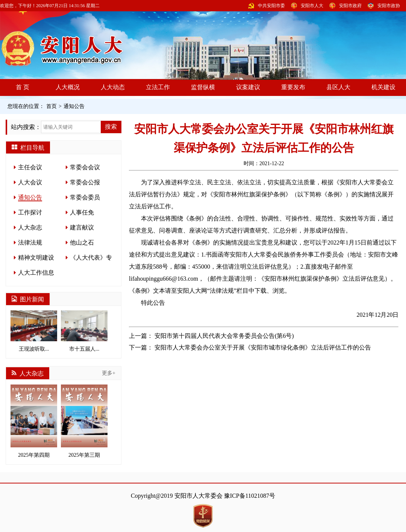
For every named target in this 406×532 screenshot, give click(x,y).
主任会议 (30, 167)
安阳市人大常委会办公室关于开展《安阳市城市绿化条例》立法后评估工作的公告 (263, 347)
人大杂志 (30, 227)
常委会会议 (85, 167)
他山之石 (82, 242)
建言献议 (82, 227)
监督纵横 (203, 87)
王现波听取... (34, 331)
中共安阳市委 (271, 6)
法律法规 (30, 242)
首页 (52, 106)
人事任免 (82, 212)
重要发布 (293, 87)
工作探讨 (30, 212)
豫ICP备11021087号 (250, 496)
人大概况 (68, 87)
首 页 (23, 87)
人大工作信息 (36, 273)
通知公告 (74, 106)
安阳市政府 (350, 6)
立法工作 (158, 87)
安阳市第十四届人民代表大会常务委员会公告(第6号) (224, 336)
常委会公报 (85, 182)
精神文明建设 (36, 258)
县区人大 (338, 87)
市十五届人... (84, 331)
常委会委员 (85, 197)
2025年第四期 (34, 421)
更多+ (109, 373)
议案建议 (248, 87)
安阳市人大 (312, 6)
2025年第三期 (84, 421)
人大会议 (30, 182)
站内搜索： (26, 127)
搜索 (111, 127)
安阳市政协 (389, 6)
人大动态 (113, 87)
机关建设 (383, 87)
